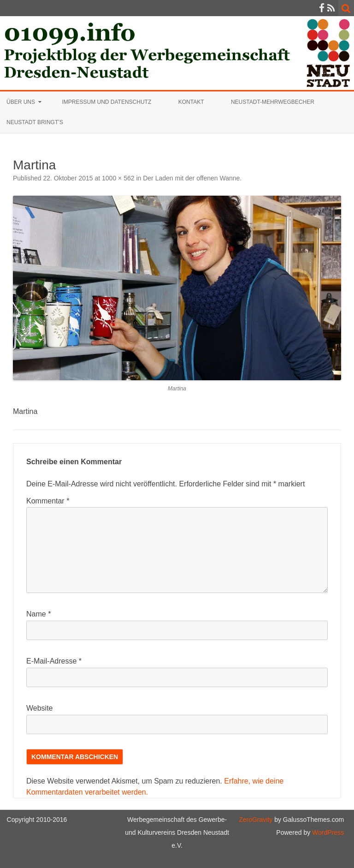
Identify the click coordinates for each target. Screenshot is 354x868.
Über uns (21, 102)
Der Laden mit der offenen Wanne (191, 178)
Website (40, 708)
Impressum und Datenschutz (106, 102)
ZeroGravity (256, 820)
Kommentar (48, 501)
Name (38, 614)
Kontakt (191, 102)
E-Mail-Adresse (54, 661)
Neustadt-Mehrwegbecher (273, 102)
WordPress (327, 832)
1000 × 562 (118, 178)
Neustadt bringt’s (35, 122)
